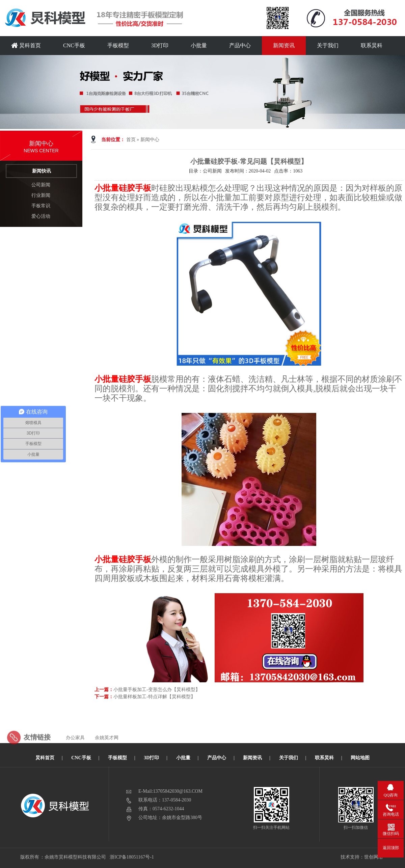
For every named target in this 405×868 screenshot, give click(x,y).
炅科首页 (26, 45)
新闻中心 (150, 140)
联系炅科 (372, 45)
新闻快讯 (42, 171)
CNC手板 (74, 45)
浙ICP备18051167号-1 (132, 857)
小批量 (199, 45)
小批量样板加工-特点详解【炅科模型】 (154, 697)
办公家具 (75, 748)
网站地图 (360, 758)
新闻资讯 (284, 45)
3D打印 (160, 45)
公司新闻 (41, 185)
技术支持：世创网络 (362, 857)
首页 (131, 140)
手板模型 (118, 45)
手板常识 (41, 206)
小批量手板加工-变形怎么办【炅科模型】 (157, 690)
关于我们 (328, 45)
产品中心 (240, 45)
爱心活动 (41, 216)
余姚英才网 (107, 748)
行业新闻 (41, 195)
